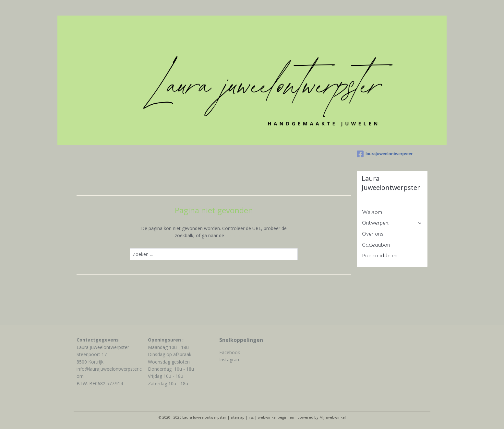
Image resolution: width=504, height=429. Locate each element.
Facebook (230, 352)
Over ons (372, 234)
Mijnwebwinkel (333, 417)
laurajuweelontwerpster (385, 154)
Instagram (230, 359)
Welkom (372, 212)
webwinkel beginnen (276, 417)
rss (251, 417)
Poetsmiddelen (380, 256)
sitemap (238, 417)
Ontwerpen (392, 223)
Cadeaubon (376, 245)
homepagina (239, 235)
